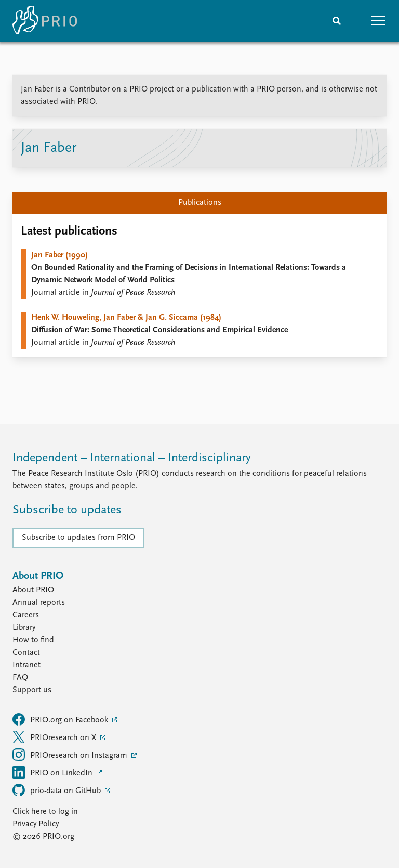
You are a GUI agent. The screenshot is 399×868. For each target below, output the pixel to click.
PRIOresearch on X (55, 737)
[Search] (337, 21)
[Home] (45, 21)
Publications (200, 203)
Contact (26, 653)
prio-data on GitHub (58, 790)
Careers (26, 615)
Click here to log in (45, 812)
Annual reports (39, 603)
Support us (32, 690)
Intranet (26, 665)
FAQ (20, 678)
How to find (33, 640)
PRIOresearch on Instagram (71, 755)
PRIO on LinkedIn (54, 772)
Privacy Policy (36, 824)
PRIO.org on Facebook (61, 719)
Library (24, 628)
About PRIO (33, 590)
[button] (378, 21)
